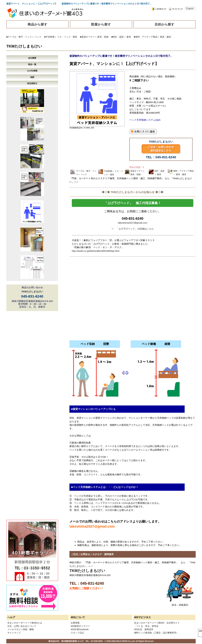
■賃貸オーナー (87, 37)
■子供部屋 (49, 37)
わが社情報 (32, 71)
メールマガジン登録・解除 (21, 629)
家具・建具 (166, 37)
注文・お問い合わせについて (22, 626)
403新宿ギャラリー (80, 626)
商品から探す (38, 24)
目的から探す (165, 24)
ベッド (38, 37)
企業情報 (75, 623)
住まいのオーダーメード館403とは (25, 623)
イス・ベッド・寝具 (67, 37)
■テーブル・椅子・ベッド (19, 37)
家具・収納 (103, 37)
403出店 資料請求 (144, 629)
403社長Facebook (80, 629)
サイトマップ (14, 633)
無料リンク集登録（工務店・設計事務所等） (156, 633)
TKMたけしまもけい (24, 46)
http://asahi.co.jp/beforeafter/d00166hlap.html (96, 251)
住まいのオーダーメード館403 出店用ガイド (157, 623)
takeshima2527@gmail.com (132, 223)
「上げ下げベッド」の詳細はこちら (135, 229)
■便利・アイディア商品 (146, 37)
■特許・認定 (118, 37)
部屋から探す (101, 24)
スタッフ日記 (77, 633)
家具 (129, 37)
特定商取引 (32, 83)
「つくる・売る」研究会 (146, 626)
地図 (32, 77)
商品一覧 (32, 64)
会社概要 (32, 58)
